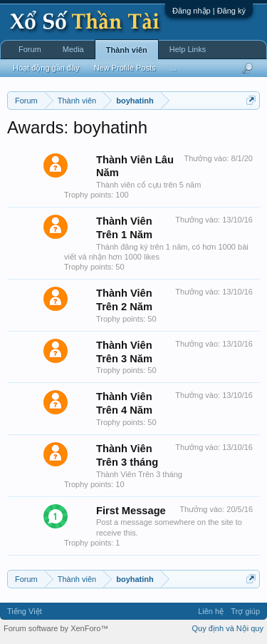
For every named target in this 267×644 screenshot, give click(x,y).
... (173, 68)
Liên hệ (211, 611)
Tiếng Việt (25, 611)
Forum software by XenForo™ (56, 628)
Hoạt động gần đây (46, 68)
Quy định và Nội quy (228, 628)
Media (73, 49)
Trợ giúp (245, 611)
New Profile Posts (125, 68)
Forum (30, 49)
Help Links (188, 49)
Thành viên (127, 50)
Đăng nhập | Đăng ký (209, 11)
